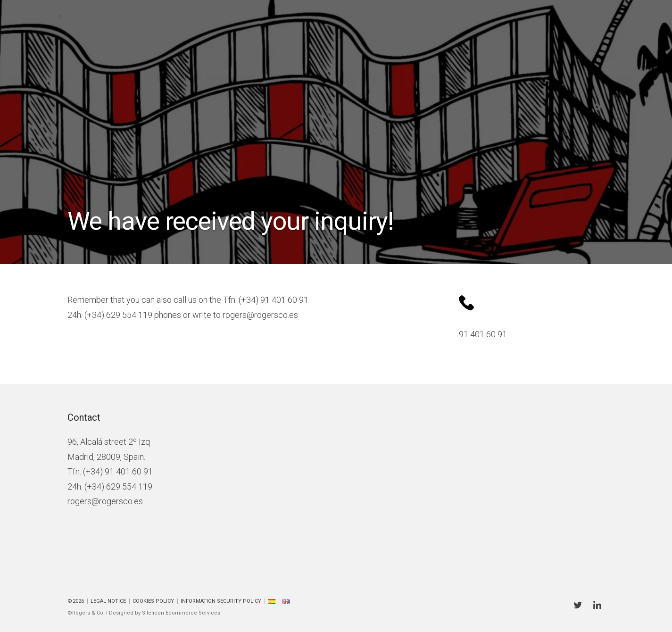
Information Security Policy (221, 601)
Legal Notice (108, 601)
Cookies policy (153, 601)
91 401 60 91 (483, 334)
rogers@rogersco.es (105, 501)
